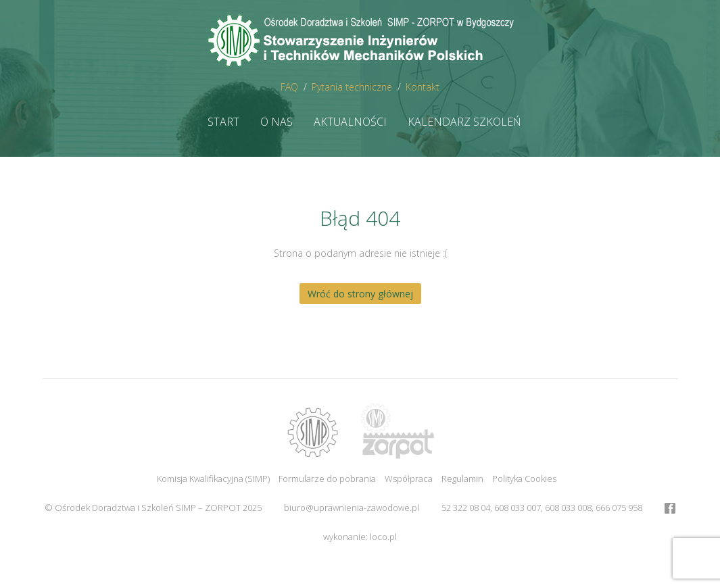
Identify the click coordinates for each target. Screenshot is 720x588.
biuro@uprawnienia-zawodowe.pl (352, 508)
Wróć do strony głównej (360, 294)
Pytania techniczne (352, 87)
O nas (277, 122)
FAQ (289, 87)
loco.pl (383, 537)
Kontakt (423, 87)
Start (223, 122)
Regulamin (462, 479)
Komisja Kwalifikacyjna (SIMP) (213, 479)
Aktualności (350, 122)
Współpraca (409, 479)
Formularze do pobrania (327, 479)
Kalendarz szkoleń (464, 122)
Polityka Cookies (524, 479)
